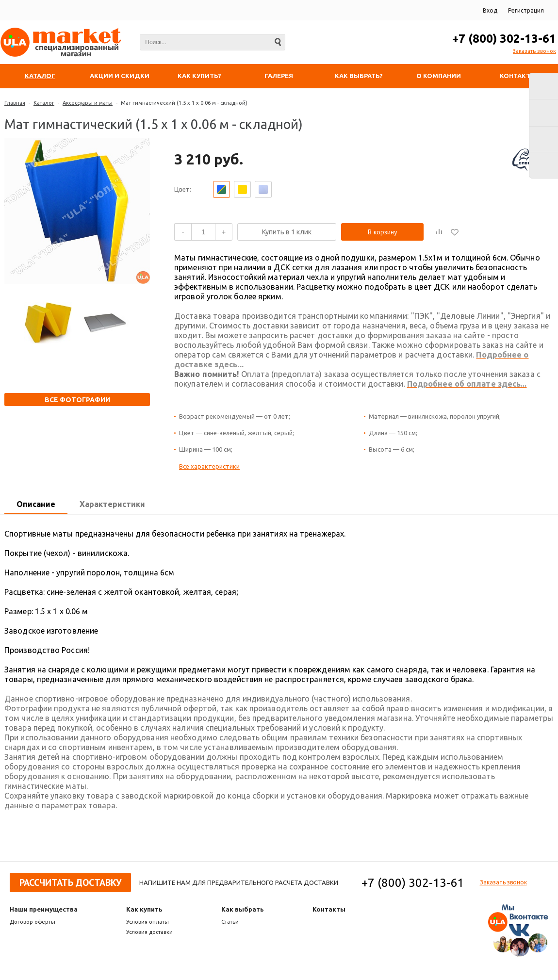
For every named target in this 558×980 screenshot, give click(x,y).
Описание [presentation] (36, 504)
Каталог (44, 103)
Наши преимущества (44, 909)
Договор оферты (33, 922)
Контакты (329, 909)
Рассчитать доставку (70, 882)
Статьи (230, 922)
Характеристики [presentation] (112, 504)
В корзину (383, 232)
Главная (15, 103)
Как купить (144, 909)
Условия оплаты (148, 922)
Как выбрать (243, 909)
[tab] (36, 505)
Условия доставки (149, 932)
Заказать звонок (534, 51)
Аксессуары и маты (88, 103)
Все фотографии (77, 400)
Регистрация (526, 10)
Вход (490, 10)
